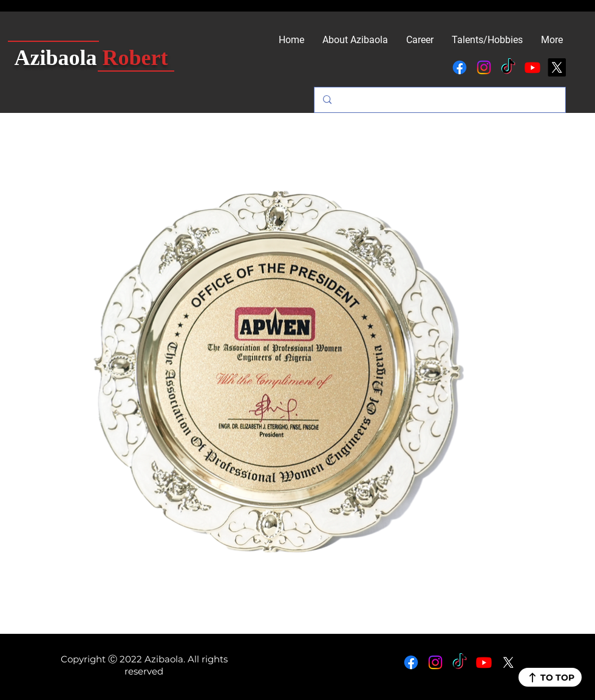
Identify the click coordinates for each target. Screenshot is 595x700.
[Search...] (439, 100)
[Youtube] (532, 67)
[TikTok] (508, 67)
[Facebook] (460, 67)
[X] (557, 67)
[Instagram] (484, 67)
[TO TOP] (550, 677)
